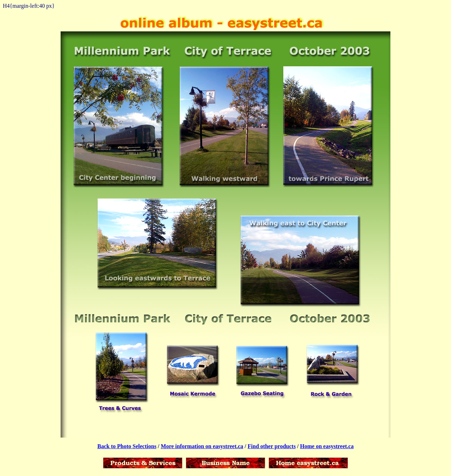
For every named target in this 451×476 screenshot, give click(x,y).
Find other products (272, 446)
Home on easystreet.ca (327, 446)
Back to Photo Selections (127, 446)
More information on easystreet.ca (202, 446)
